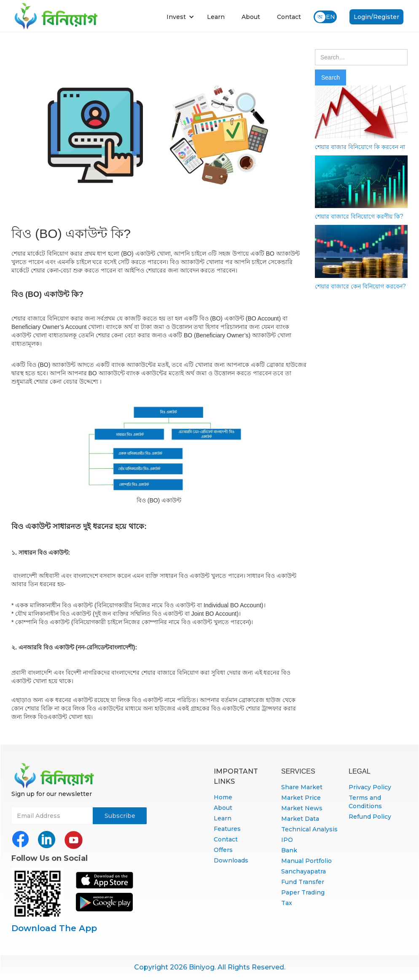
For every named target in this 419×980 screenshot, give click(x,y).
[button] (180, 17)
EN (330, 17)
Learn (216, 17)
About (251, 17)
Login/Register (376, 17)
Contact (289, 17)
